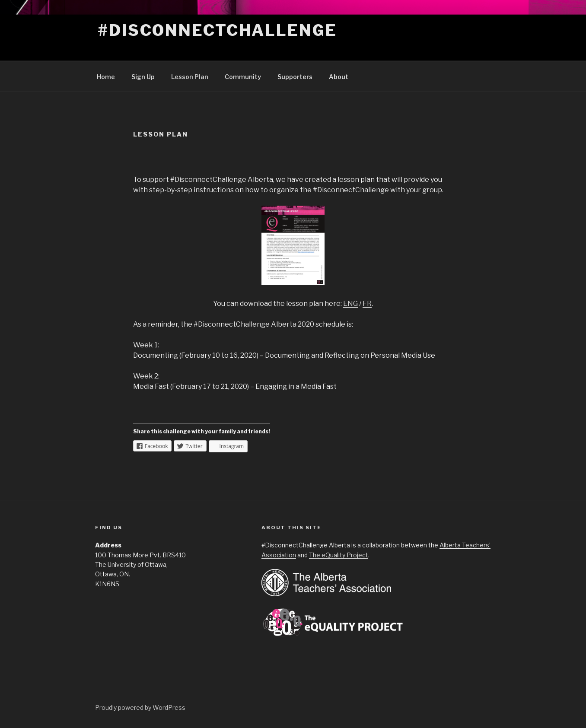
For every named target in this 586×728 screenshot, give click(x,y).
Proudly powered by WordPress (140, 707)
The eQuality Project (339, 555)
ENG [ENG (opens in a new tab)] (350, 304)
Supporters (295, 77)
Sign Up (143, 77)
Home (106, 77)
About (339, 77)
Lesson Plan (190, 77)
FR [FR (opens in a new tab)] (367, 304)
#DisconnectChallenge (217, 30)
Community (243, 77)
